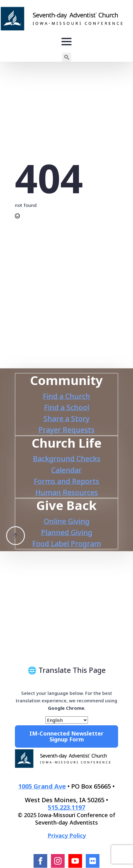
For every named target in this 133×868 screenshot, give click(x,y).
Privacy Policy (67, 835)
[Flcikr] (93, 861)
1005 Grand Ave (42, 786)
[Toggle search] (67, 57)
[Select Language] (67, 720)
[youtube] (75, 861)
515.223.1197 (66, 807)
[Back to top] (16, 526)
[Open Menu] (66, 42)
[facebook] (40, 861)
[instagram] (58, 861)
